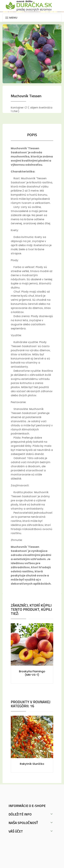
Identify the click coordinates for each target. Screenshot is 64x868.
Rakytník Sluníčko (32, 764)
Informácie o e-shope (27, 806)
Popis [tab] (32, 135)
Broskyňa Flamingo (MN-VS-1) (32, 673)
